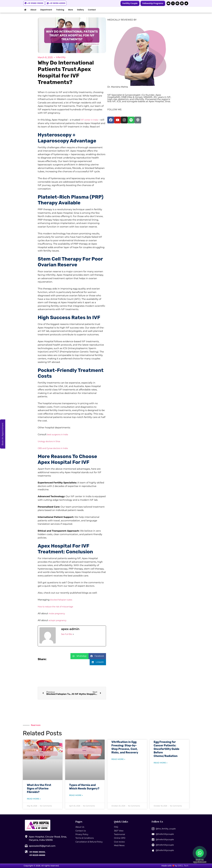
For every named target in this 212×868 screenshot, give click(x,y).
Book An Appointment (3, 434)
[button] (79, 656)
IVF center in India (89, 120)
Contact (92, 10)
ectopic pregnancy (58, 620)
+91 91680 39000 (37, 852)
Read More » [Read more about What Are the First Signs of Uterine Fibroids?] (34, 799)
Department (46, 10)
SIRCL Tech (183, 866)
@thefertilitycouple (165, 834)
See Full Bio (67, 634)
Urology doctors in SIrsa (49, 441)
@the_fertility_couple (166, 829)
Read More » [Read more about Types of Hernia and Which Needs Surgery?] (76, 795)
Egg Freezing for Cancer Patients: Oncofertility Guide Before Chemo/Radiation (167, 749)
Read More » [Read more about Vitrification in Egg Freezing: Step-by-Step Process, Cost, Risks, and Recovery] (118, 759)
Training (60, 10)
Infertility (61, 57)
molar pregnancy (57, 614)
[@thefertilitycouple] (153, 834)
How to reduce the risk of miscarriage (55, 607)
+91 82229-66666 (37, 855)
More (71, 10)
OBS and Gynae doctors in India (53, 448)
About (33, 10)
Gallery (81, 10)
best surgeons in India (58, 435)
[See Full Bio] (73, 634)
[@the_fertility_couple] (153, 829)
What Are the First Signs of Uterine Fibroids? (39, 788)
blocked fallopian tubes (61, 600)
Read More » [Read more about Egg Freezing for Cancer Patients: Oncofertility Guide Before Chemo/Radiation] (161, 763)
